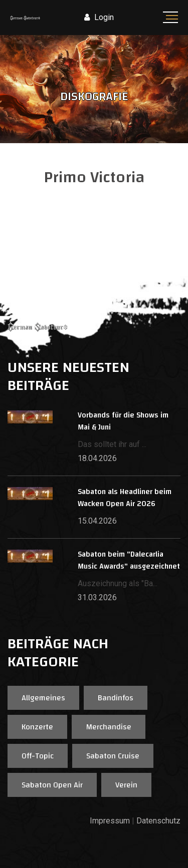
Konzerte (37, 727)
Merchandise (109, 727)
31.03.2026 (97, 597)
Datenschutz (158, 821)
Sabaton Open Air (52, 785)
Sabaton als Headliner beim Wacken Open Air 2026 (125, 498)
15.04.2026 (97, 521)
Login (99, 17)
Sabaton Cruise (113, 756)
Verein (126, 785)
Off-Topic (38, 756)
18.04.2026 (97, 458)
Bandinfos (116, 698)
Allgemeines (43, 698)
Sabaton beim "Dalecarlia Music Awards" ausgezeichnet (129, 560)
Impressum (110, 821)
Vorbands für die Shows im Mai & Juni (123, 421)
